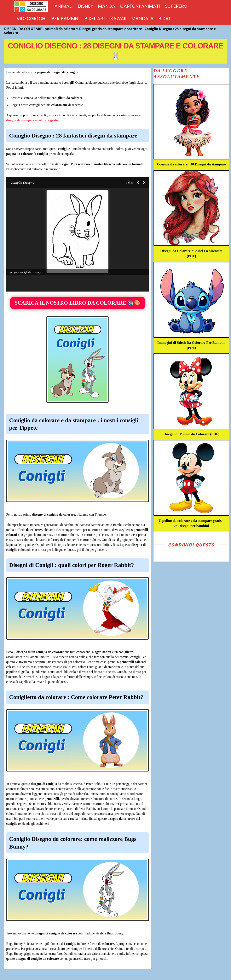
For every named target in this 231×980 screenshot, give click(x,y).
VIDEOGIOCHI (32, 19)
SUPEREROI (177, 6)
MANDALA (142, 19)
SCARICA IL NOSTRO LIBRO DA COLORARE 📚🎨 (78, 303)
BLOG (164, 19)
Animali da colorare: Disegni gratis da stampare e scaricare (93, 29)
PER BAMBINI (66, 19)
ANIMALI (64, 6)
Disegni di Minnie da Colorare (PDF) (191, 439)
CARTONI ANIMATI (140, 6)
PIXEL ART (95, 19)
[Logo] (33, 6)
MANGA (107, 6)
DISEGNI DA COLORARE (23, 29)
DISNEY (85, 6)
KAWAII (118, 19)
